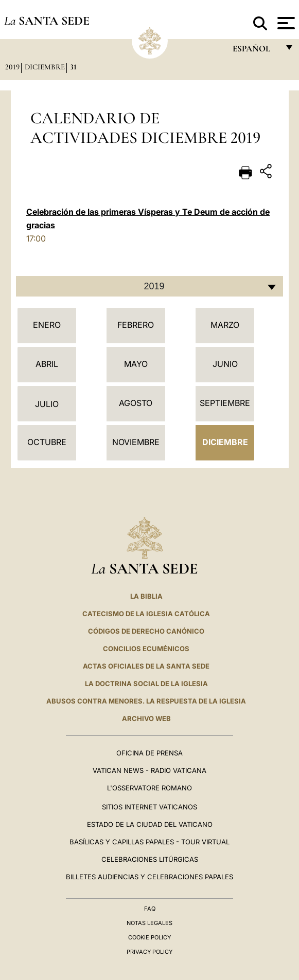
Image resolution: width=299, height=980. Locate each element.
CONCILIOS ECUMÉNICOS (146, 649)
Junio (225, 364)
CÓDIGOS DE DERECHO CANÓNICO (146, 631)
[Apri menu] (285, 23)
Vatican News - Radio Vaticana (150, 770)
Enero (47, 325)
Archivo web (146, 718)
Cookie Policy (150, 937)
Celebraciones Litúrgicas (150, 859)
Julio (47, 404)
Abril (47, 364)
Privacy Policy (150, 952)
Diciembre (45, 67)
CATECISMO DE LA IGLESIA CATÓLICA (146, 614)
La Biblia (146, 596)
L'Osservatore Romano (150, 788)
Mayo (136, 364)
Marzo (225, 325)
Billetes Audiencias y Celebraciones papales (150, 877)
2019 (12, 67)
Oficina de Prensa (150, 753)
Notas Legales (150, 923)
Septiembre (225, 403)
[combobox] (150, 286)
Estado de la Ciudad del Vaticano (150, 824)
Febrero (136, 325)
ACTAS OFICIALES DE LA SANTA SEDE (146, 666)
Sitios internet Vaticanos (150, 807)
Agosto (136, 403)
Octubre (47, 442)
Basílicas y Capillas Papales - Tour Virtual (150, 842)
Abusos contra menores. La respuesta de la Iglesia (146, 701)
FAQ (150, 909)
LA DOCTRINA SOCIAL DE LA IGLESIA (146, 683)
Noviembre (136, 442)
